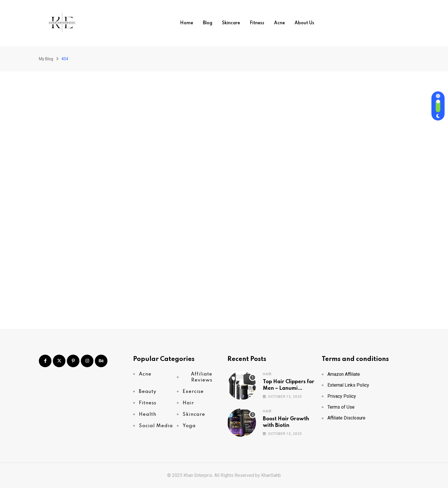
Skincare (231, 23)
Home (187, 23)
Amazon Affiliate (344, 374)
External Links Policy (348, 385)
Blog (208, 23)
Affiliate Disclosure (346, 418)
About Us (304, 23)
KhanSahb (271, 475)
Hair (267, 374)
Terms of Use (341, 407)
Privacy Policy (342, 396)
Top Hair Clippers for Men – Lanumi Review (289, 388)
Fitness (257, 23)
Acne (279, 23)
